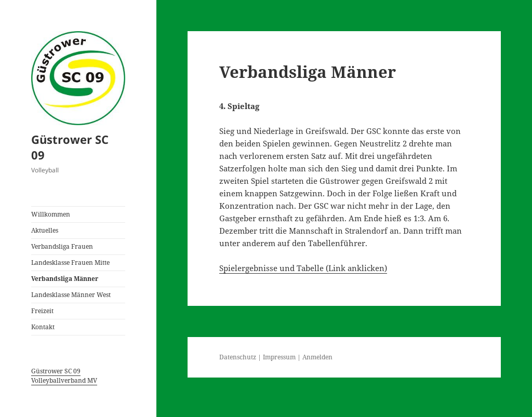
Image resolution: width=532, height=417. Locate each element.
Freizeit (42, 311)
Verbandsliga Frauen (62, 246)
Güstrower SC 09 (70, 147)
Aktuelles (45, 230)
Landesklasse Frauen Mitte (70, 263)
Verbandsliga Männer (65, 279)
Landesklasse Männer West (71, 295)
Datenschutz (238, 357)
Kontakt (43, 327)
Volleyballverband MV (64, 380)
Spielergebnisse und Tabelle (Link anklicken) (303, 268)
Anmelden (317, 357)
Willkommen (51, 214)
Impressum (279, 357)
